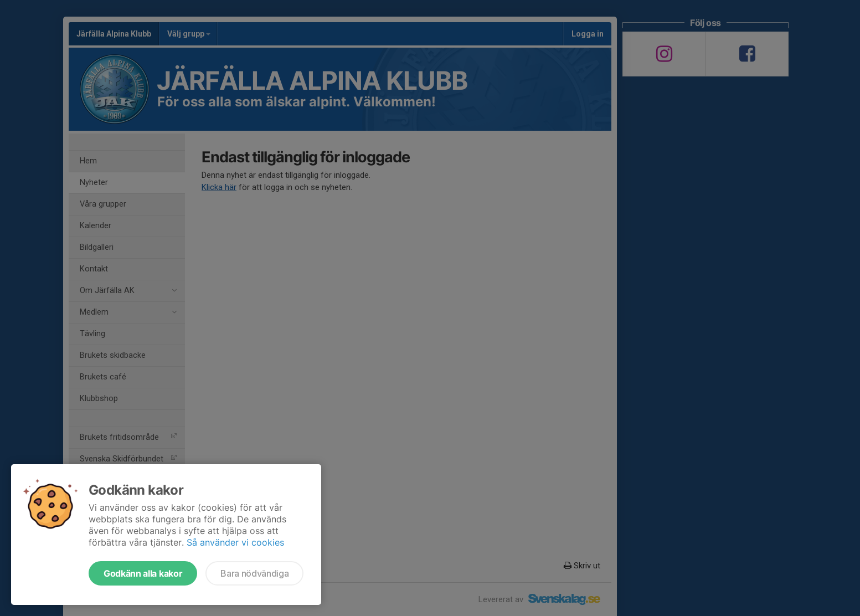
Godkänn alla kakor (143, 573)
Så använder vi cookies (235, 542)
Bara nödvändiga (254, 573)
